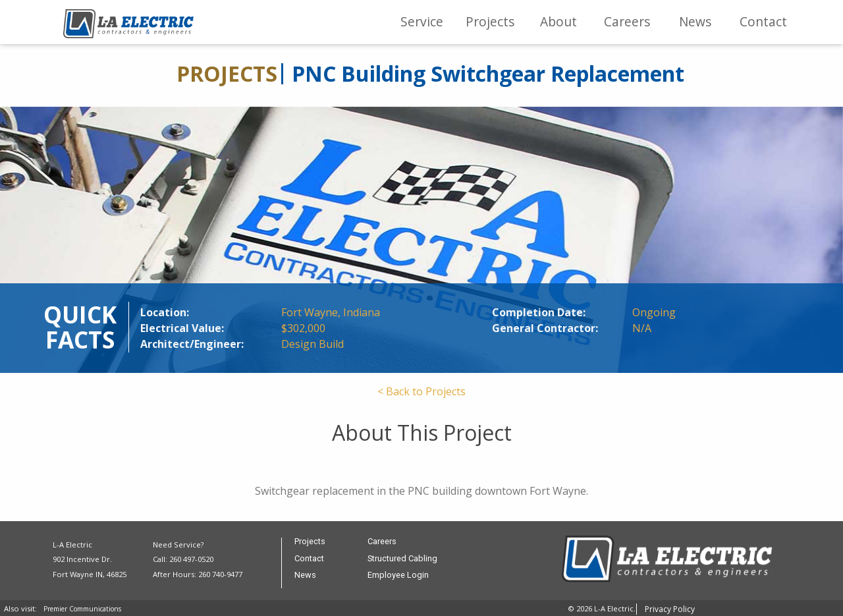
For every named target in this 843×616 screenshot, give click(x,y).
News (695, 21)
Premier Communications (82, 609)
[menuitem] (422, 22)
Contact (763, 21)
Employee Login (398, 575)
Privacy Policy (670, 609)
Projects (490, 21)
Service (422, 21)
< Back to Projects (421, 391)
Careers (627, 21)
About (558, 21)
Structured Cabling (402, 559)
